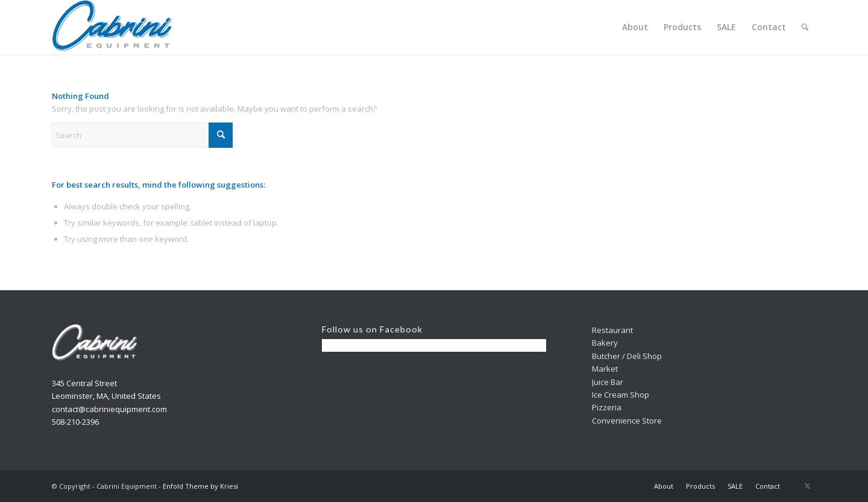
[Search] (805, 27)
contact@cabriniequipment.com (109, 409)
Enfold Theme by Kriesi (200, 486)
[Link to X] (807, 486)
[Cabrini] (112, 27)
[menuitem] (635, 27)
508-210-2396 (75, 422)
